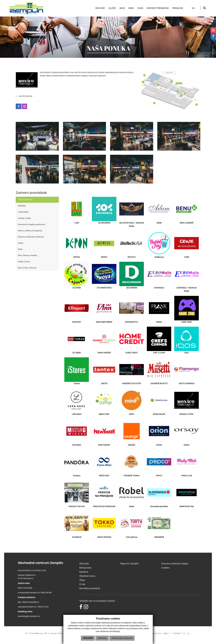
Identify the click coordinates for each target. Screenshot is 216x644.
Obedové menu (87, 576)
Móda (20, 249)
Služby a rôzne (24, 262)
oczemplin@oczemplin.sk (29, 593)
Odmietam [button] (102, 638)
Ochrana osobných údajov (175, 564)
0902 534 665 (46, 593)
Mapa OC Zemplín (129, 564)
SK (194, 8)
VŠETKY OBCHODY (25, 200)
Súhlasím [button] (88, 638)
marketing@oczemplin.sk (29, 616)
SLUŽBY (112, 8)
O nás (82, 584)
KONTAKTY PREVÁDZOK (158, 8)
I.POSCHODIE (23, 212)
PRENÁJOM (177, 8)
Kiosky (21, 243)
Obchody (84, 564)
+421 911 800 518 (25, 96)
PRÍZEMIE (22, 206)
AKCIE (122, 8)
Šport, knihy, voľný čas (27, 268)
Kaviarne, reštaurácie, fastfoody (31, 237)
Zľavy (82, 580)
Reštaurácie (85, 568)
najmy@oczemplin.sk (27, 607)
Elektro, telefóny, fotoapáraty (30, 231)
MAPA (131, 8)
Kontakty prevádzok (90, 588)
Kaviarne (84, 572)
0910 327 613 (43, 607)
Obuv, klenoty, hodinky (27, 255)
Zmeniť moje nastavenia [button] (122, 638)
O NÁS (140, 8)
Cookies (165, 568)
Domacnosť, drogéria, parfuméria (31, 224)
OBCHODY (100, 8)
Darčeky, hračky (24, 218)
